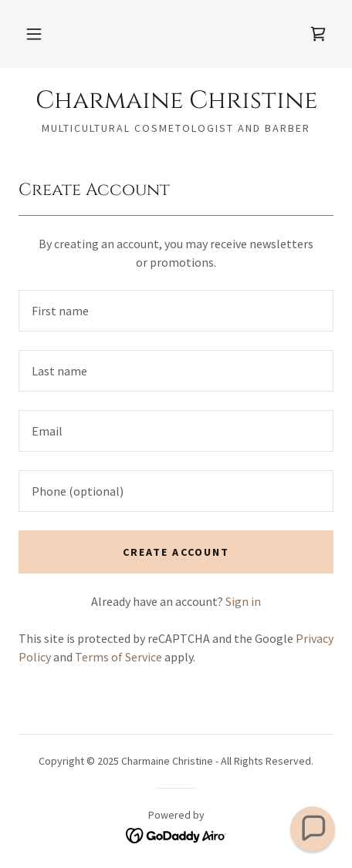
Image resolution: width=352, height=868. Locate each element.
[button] (34, 34)
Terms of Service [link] (118, 657)
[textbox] (176, 311)
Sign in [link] (243, 601)
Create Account (176, 552)
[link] (318, 34)
